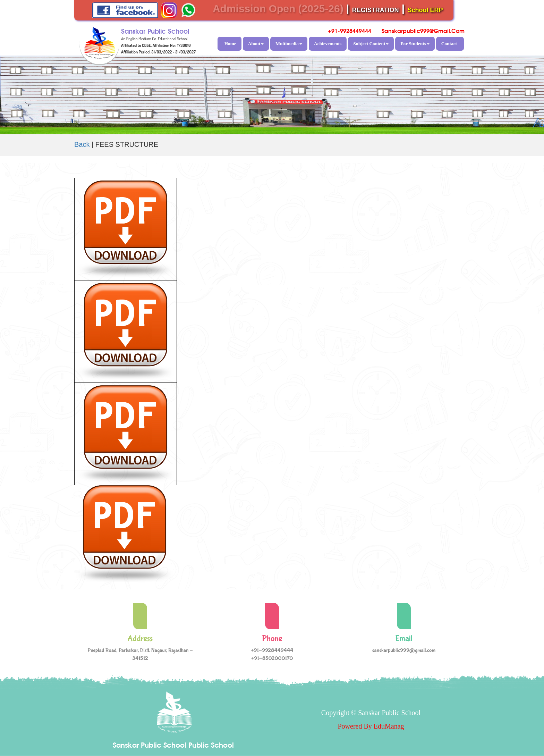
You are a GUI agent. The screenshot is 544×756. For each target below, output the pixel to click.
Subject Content (371, 44)
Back (82, 144)
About (256, 44)
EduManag (389, 726)
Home (230, 44)
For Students (415, 44)
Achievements (328, 44)
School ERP (425, 10)
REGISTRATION (376, 10)
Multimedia (289, 44)
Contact (449, 44)
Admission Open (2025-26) (278, 9)
